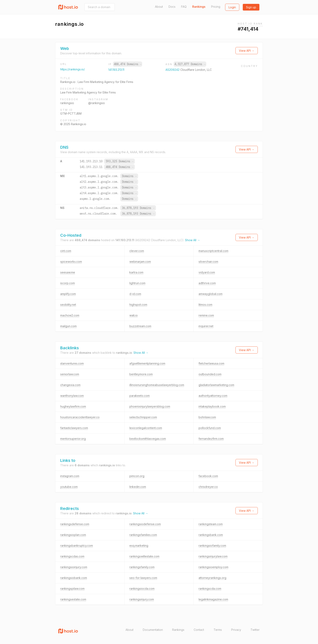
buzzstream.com (140, 326)
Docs (172, 7)
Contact (199, 630)
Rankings (199, 7)
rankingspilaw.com (72, 589)
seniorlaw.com (70, 374)
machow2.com (70, 315)
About (159, 7)
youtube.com (69, 487)
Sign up (251, 7)
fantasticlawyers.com (74, 428)
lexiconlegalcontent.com (146, 428)
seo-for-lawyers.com (143, 578)
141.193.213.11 (116, 70)
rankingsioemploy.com (213, 567)
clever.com (137, 251)
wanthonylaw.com (72, 396)
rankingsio (67, 103)
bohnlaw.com (207, 417)
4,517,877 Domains (190, 64)
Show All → (192, 240)
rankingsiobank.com (74, 578)
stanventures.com (72, 363)
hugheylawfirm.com (73, 406)
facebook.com (208, 476)
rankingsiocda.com (142, 589)
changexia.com (70, 385)
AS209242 (173, 70)
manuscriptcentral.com (213, 251)
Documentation (153, 630)
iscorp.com (68, 283)
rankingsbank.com (211, 535)
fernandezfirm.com (211, 439)
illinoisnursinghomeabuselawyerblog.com (157, 385)
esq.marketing (139, 546)
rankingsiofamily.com (212, 546)
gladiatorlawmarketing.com (216, 385)
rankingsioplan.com (73, 535)
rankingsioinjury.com (74, 567)
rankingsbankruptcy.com (77, 546)
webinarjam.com (140, 262)
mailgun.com (68, 326)
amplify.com (68, 294)
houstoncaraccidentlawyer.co (80, 417)
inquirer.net (206, 326)
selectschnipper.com (143, 417)
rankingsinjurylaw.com (213, 556)
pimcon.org (137, 476)
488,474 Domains (128, 64)
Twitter (255, 630)
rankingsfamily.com (142, 567)
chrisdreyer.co (208, 487)
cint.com (66, 251)
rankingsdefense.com (75, 524)
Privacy (236, 630)
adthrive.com (207, 283)
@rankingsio (97, 103)
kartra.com (136, 272)
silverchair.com (208, 262)
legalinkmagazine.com (213, 599)
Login (232, 7)
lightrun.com (137, 283)
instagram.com (70, 476)
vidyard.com (207, 272)
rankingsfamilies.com (143, 535)
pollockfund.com (210, 428)
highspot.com (138, 305)
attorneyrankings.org (212, 578)
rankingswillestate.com (144, 556)
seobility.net (68, 305)
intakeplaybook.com (212, 406)
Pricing (216, 7)
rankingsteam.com (211, 524)
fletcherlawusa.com (211, 363)
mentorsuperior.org (73, 439)
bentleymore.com (141, 374)
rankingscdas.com (72, 556)
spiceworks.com (71, 262)
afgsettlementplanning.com (147, 363)
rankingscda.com (210, 589)
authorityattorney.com (213, 396)
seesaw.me (68, 272)
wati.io (134, 315)
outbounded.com (210, 374)
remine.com (206, 315)
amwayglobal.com (211, 294)
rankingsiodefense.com (145, 524)
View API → (247, 51)
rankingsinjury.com (142, 599)
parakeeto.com (140, 396)
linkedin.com (138, 487)
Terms (218, 630)
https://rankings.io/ (73, 69)
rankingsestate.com (73, 599)
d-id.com (135, 294)
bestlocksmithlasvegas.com (148, 439)
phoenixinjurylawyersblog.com (150, 406)
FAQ (184, 7)
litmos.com (205, 305)
